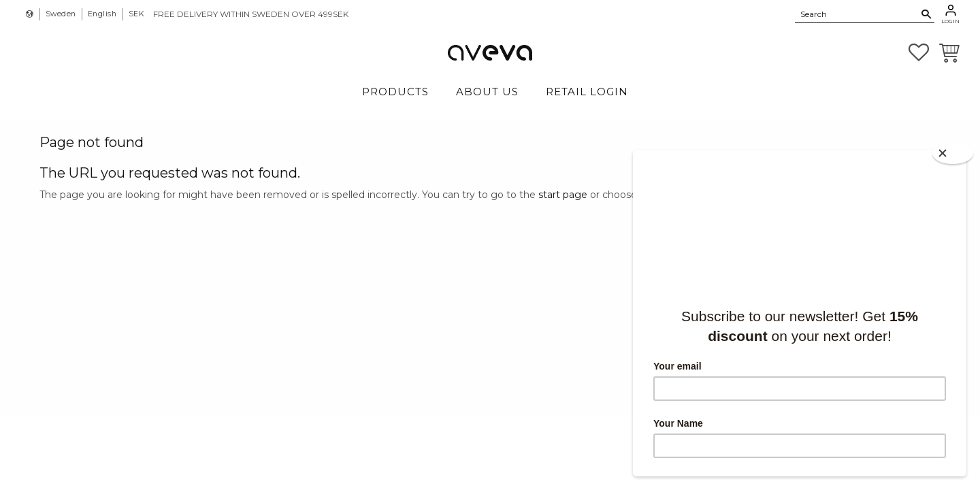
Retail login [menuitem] (587, 92)
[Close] (953, 153)
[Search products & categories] (857, 14)
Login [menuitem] (950, 21)
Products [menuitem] (395, 92)
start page (563, 195)
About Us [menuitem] (487, 92)
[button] (919, 52)
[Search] (927, 14)
